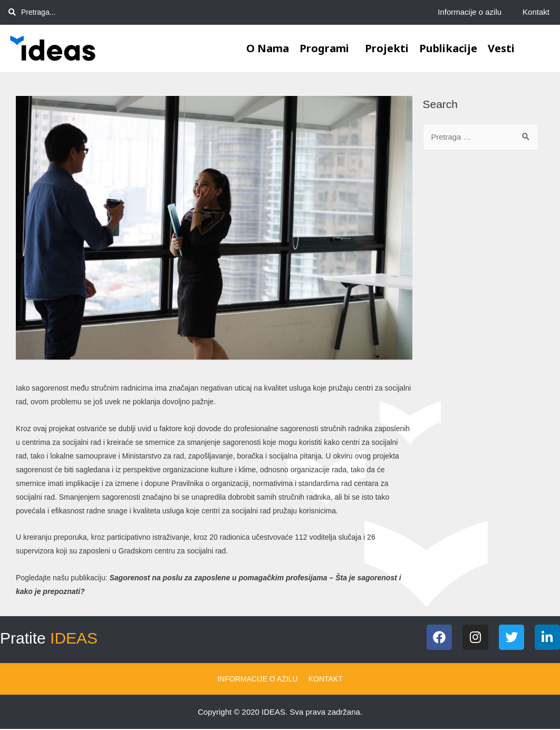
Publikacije (448, 48)
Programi (327, 48)
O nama (268, 48)
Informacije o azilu (470, 12)
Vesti (501, 48)
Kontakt (536, 12)
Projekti (387, 48)
